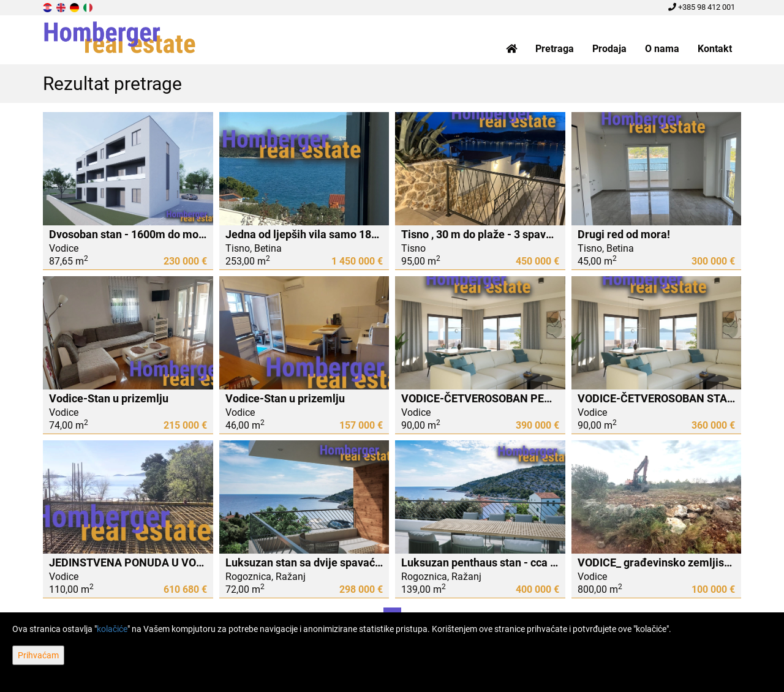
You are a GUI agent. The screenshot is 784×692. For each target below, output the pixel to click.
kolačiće (112, 629)
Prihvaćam (38, 655)
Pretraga (555, 49)
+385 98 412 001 (702, 7)
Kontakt (715, 49)
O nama (662, 49)
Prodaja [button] (609, 49)
